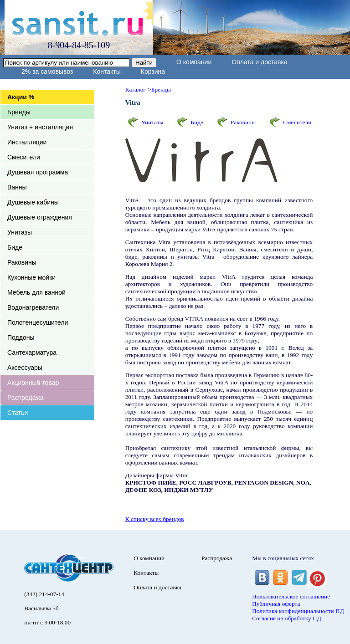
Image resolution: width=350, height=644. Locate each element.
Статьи (18, 413)
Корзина (153, 72)
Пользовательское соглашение (291, 596)
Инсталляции (27, 142)
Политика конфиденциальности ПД (298, 611)
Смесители (24, 157)
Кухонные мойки (31, 277)
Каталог (136, 89)
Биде (15, 247)
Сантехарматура (32, 353)
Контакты (107, 72)
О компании (194, 62)
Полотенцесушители (38, 322)
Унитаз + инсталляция (40, 127)
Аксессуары (25, 368)
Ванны (17, 187)
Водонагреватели (33, 307)
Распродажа (26, 398)
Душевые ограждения (40, 217)
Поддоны (21, 337)
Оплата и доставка (259, 62)
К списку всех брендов (155, 519)
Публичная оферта (276, 604)
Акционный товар (33, 383)
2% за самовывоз (47, 72)
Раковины (22, 262)
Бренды (19, 112)
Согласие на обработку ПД (287, 618)
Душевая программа (38, 172)
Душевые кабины (33, 202)
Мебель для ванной (36, 292)
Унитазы (20, 232)
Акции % (21, 97)
